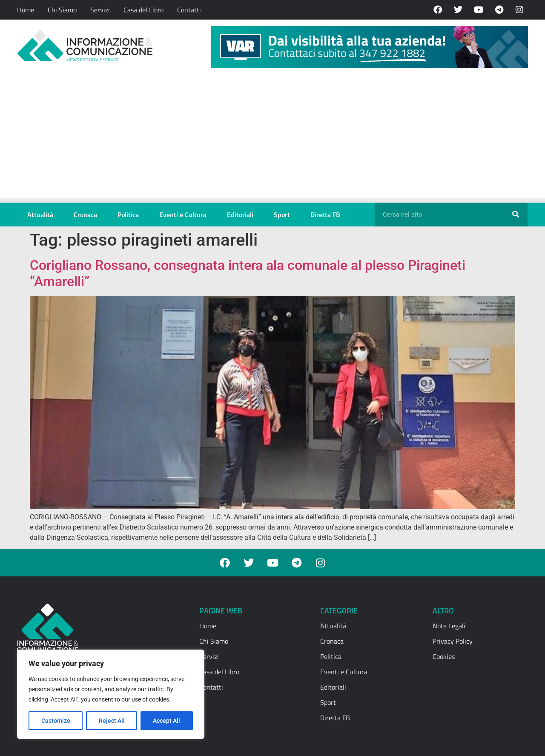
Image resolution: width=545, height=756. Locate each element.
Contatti (189, 10)
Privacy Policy (453, 641)
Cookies (444, 656)
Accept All (167, 721)
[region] (111, 694)
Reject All (112, 721)
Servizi (100, 10)
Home (26, 10)
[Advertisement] (272, 139)
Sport (282, 215)
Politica (128, 215)
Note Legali (449, 626)
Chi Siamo (62, 10)
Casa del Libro (143, 10)
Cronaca (85, 215)
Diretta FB (325, 215)
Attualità (40, 215)
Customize (56, 721)
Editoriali (240, 215)
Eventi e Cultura (183, 215)
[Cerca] (516, 215)
